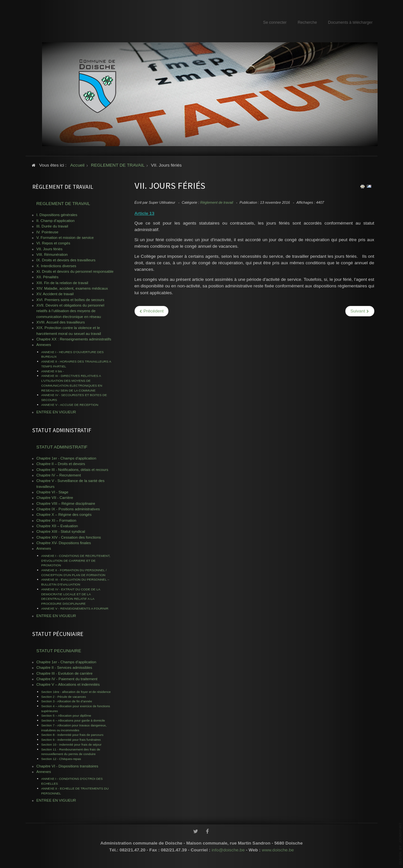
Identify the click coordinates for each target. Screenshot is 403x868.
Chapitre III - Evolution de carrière (65, 673)
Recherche (307, 22)
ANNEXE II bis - (53, 371)
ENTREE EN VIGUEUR (56, 412)
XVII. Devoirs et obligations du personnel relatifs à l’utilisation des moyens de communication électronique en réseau (71, 311)
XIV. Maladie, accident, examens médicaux (72, 288)
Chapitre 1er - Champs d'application (66, 458)
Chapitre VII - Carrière (55, 498)
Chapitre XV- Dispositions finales (64, 543)
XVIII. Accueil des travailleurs (61, 322)
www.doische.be (278, 848)
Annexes (44, 345)
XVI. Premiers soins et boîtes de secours (71, 300)
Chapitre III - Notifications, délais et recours (72, 470)
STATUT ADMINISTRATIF (62, 447)
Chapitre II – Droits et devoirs (61, 464)
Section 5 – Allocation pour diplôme (66, 716)
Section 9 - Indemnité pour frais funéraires (71, 740)
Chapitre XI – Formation (57, 520)
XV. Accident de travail (55, 294)
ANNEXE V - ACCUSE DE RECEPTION (70, 405)
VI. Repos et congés (53, 243)
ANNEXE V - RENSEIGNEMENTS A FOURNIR (75, 608)
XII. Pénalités (48, 277)
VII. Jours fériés (50, 249)
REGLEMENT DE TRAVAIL (63, 204)
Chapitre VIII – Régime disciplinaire (66, 503)
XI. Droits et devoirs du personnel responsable (75, 271)
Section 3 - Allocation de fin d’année (67, 701)
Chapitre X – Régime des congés (64, 515)
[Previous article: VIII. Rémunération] (152, 311)
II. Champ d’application (56, 221)
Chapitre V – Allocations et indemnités (68, 684)
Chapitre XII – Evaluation (57, 526)
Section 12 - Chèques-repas (61, 759)
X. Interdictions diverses (57, 266)
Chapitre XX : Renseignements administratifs (74, 339)
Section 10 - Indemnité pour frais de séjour (72, 744)
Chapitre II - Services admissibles (64, 668)
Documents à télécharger (350, 22)
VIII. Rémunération (52, 255)
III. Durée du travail (52, 226)
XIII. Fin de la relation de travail (62, 283)
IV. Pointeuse (48, 232)
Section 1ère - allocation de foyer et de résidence (76, 692)
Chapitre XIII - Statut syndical (61, 531)
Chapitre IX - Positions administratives (68, 509)
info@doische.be (228, 848)
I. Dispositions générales (57, 215)
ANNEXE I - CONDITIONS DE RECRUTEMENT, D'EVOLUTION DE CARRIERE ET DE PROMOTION (76, 560)
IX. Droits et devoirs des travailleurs (66, 260)
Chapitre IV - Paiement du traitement (67, 679)
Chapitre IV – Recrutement (59, 475)
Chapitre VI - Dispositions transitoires (67, 766)
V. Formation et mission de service (65, 238)
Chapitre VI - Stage (52, 492)
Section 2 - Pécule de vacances (64, 697)
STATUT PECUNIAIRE (59, 651)
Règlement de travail (217, 202)
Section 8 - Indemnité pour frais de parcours (72, 735)
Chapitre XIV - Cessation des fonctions (69, 537)
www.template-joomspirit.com (400, 844)
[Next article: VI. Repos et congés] (360, 311)
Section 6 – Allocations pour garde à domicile (73, 720)
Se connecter (275, 22)
